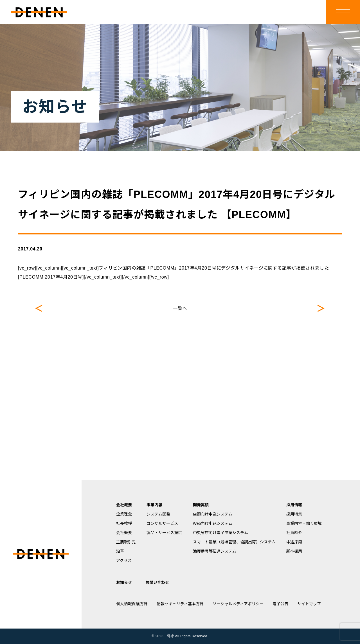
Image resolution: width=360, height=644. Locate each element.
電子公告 (280, 604)
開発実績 (201, 505)
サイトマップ (309, 604)
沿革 (120, 551)
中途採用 (294, 542)
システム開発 (158, 514)
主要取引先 (126, 542)
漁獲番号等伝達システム (215, 551)
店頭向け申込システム (213, 514)
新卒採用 (294, 551)
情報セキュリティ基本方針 (180, 604)
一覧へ (180, 309)
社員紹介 (294, 533)
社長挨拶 (124, 523)
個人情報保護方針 (132, 604)
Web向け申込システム (213, 523)
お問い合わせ (157, 582)
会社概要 (124, 505)
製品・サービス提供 (164, 533)
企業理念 (124, 514)
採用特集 (294, 514)
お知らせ (124, 582)
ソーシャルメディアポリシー (238, 604)
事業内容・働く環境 (304, 523)
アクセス (124, 561)
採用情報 (294, 505)
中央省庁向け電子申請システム (220, 533)
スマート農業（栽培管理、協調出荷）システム (234, 542)
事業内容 (154, 505)
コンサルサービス (162, 523)
